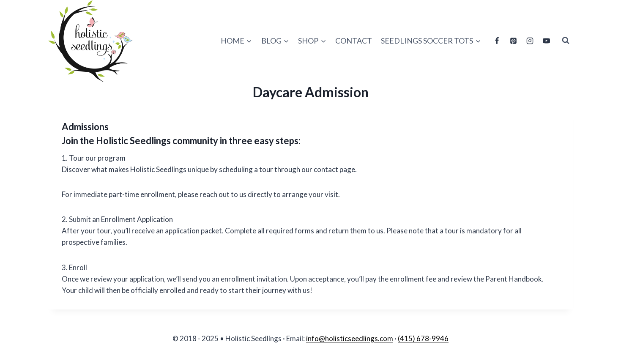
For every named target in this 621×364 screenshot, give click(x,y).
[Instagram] (530, 41)
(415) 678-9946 (423, 338)
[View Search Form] (566, 41)
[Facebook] (497, 41)
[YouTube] (547, 41)
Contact (354, 41)
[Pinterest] (513, 41)
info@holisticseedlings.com (350, 338)
